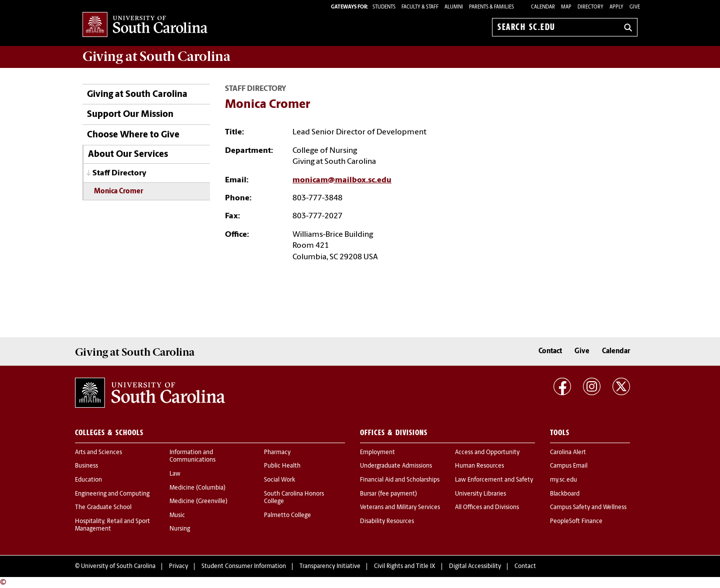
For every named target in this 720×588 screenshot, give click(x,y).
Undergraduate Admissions (396, 466)
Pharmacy (277, 453)
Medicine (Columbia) (197, 488)
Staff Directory (119, 173)
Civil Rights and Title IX (405, 567)
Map (566, 7)
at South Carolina (156, 56)
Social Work (279, 480)
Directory (590, 7)
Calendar (543, 7)
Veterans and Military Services (400, 508)
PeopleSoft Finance (576, 522)
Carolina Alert (568, 453)
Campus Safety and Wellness (588, 508)
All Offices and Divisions (487, 508)
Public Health (282, 466)
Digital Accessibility (475, 567)
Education (88, 480)
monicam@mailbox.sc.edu (342, 180)
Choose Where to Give (133, 135)
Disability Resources (387, 522)
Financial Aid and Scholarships (400, 480)
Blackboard (565, 494)
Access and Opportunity (487, 453)
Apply (616, 7)
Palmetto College (287, 516)
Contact (550, 351)
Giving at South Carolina (137, 95)
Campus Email (569, 466)
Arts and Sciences (98, 453)
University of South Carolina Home (145, 25)
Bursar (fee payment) (388, 494)
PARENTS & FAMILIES (491, 7)
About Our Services (128, 155)
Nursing (180, 529)
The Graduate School (103, 508)
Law (175, 474)
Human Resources (479, 466)
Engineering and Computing (112, 494)
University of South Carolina (118, 567)
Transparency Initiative (330, 567)
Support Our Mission (130, 115)
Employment (377, 453)
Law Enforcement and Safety (494, 480)
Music (177, 516)
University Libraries (480, 494)
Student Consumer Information (244, 567)
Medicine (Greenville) (198, 502)
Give (635, 7)
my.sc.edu (563, 480)
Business (86, 466)
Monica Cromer (118, 192)
